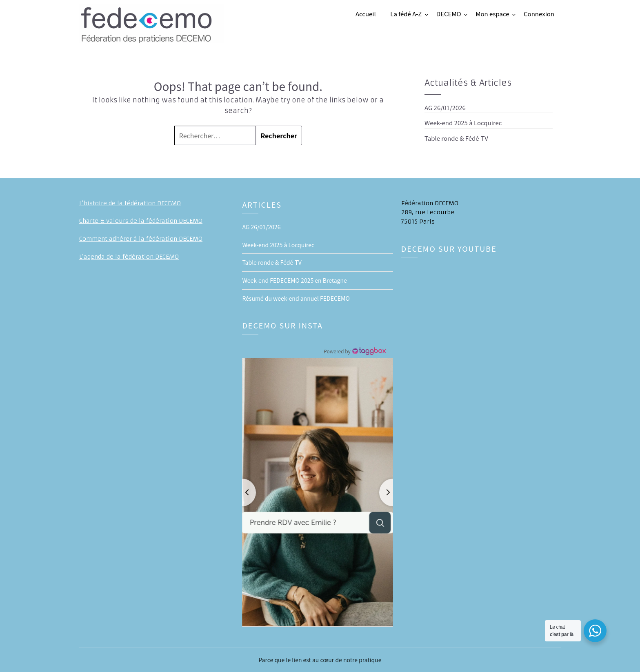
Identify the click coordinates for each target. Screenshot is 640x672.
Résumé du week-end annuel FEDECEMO (296, 298)
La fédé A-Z (406, 14)
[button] (317, 492)
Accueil (366, 14)
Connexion (539, 14)
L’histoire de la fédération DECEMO (130, 203)
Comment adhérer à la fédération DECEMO (141, 239)
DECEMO (449, 14)
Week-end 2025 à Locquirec (463, 123)
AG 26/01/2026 (445, 108)
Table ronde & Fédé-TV (456, 138)
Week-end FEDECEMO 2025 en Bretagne (294, 280)
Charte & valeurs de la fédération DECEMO (141, 221)
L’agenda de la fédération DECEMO (129, 257)
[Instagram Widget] (354, 351)
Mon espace (492, 14)
